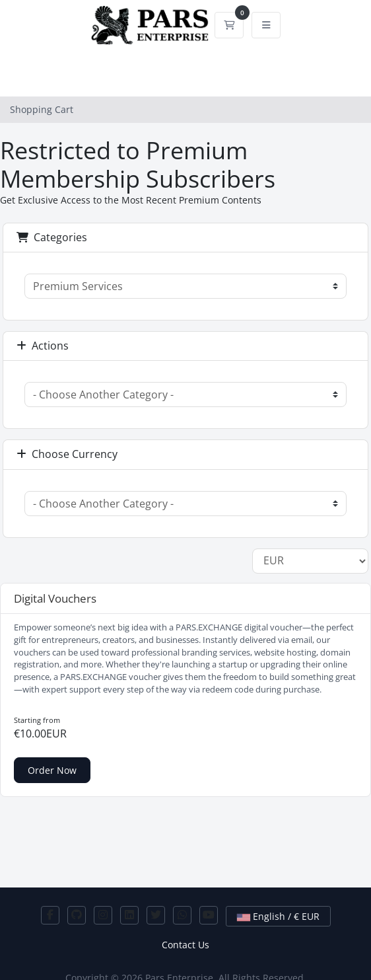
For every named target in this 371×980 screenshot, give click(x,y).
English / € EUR (278, 916)
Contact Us (185, 945)
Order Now (52, 770)
